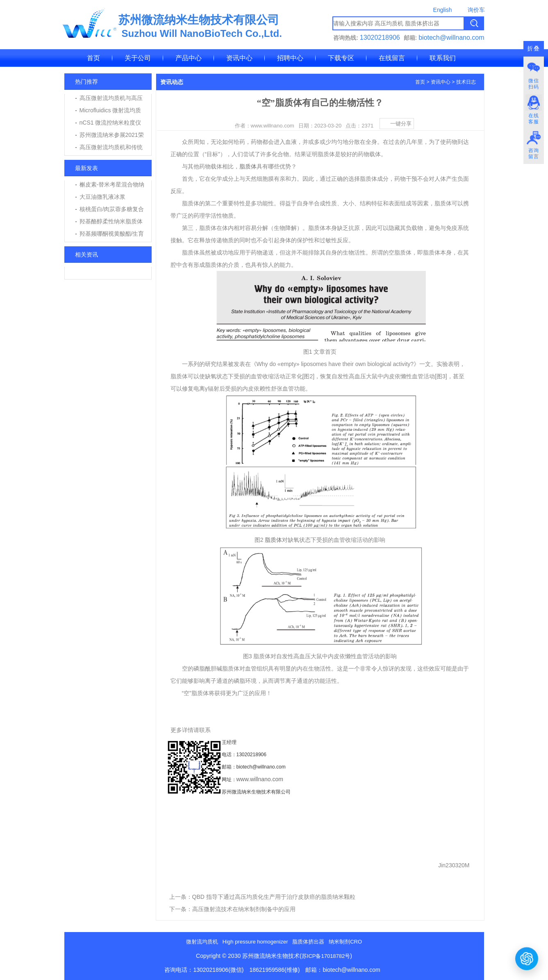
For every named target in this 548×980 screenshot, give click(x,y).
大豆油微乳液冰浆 (102, 197)
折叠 (534, 49)
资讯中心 (239, 58)
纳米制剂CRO (345, 942)
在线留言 (392, 58)
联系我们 (443, 58)
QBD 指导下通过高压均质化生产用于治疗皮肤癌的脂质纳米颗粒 (274, 897)
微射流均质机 (202, 942)
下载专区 (341, 58)
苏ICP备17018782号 (326, 956)
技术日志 (466, 82)
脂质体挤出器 (308, 942)
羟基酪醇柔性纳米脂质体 (111, 221)
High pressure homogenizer (255, 942)
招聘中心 (290, 58)
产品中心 (189, 58)
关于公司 (138, 58)
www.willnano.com (260, 779)
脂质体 (248, 166)
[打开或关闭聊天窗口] (527, 958)
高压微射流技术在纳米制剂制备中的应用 (244, 909)
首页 (93, 58)
